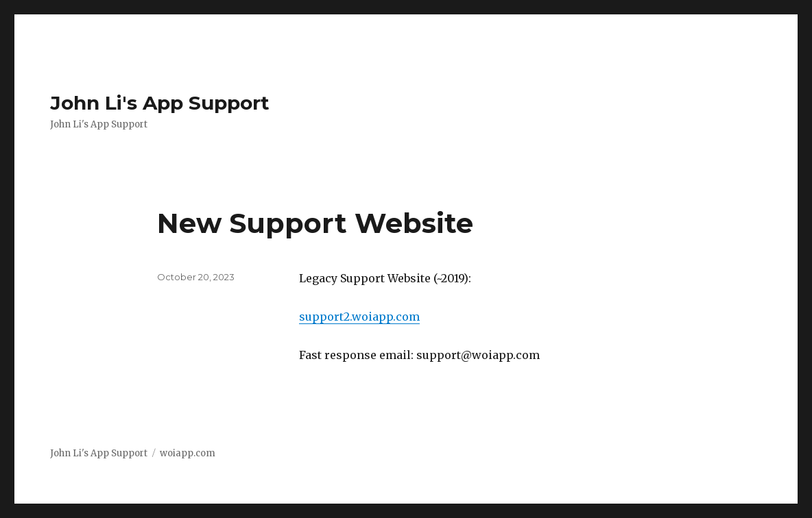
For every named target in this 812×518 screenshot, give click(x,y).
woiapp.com (188, 453)
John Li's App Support (160, 103)
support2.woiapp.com (359, 317)
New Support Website (315, 223)
